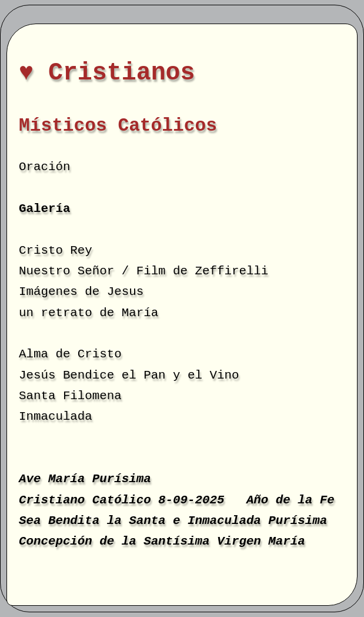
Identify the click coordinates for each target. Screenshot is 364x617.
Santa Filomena (70, 396)
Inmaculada (56, 417)
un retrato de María (89, 313)
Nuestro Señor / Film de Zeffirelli (143, 271)
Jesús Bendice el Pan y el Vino (129, 375)
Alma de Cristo (70, 354)
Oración (44, 167)
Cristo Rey (56, 251)
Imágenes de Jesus (81, 292)
